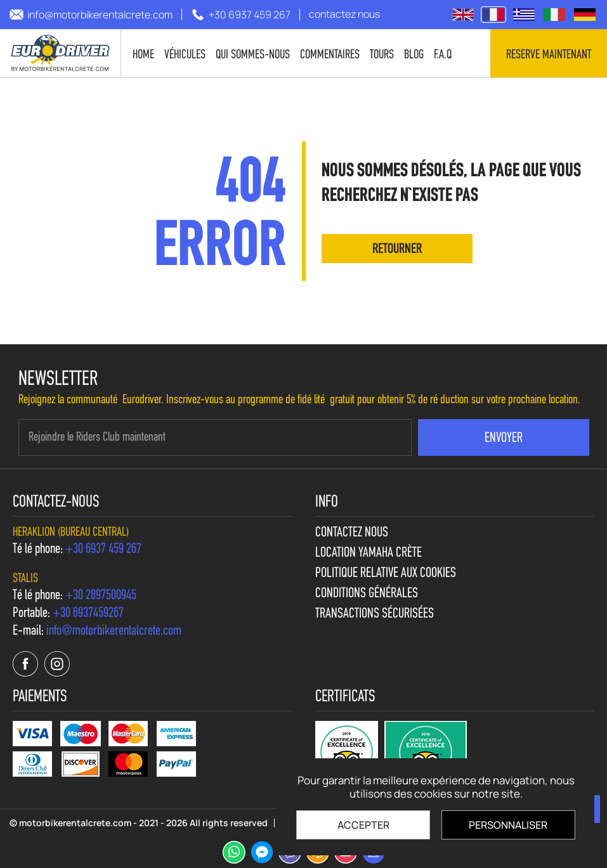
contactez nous (352, 533)
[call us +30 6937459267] (88, 614)
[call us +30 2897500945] (101, 596)
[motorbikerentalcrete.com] (61, 53)
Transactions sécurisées (375, 614)
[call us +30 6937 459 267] (241, 15)
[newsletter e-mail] (215, 437)
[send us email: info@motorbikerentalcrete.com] (91, 15)
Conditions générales (367, 594)
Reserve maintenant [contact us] (549, 55)
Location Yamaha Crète (369, 554)
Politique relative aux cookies (386, 574)
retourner (397, 249)
